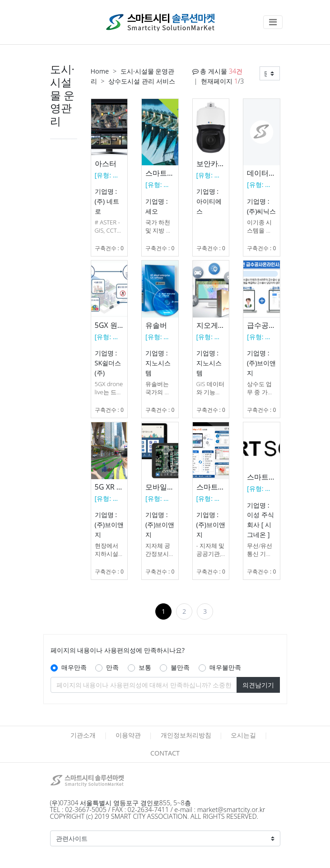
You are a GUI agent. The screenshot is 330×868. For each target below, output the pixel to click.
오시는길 (243, 735)
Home (100, 71)
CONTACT (165, 753)
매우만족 (74, 667)
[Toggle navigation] (273, 22)
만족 (112, 667)
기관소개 (83, 735)
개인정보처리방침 (186, 735)
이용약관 (128, 735)
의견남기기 (258, 685)
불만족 (180, 667)
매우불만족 (225, 667)
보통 (145, 667)
